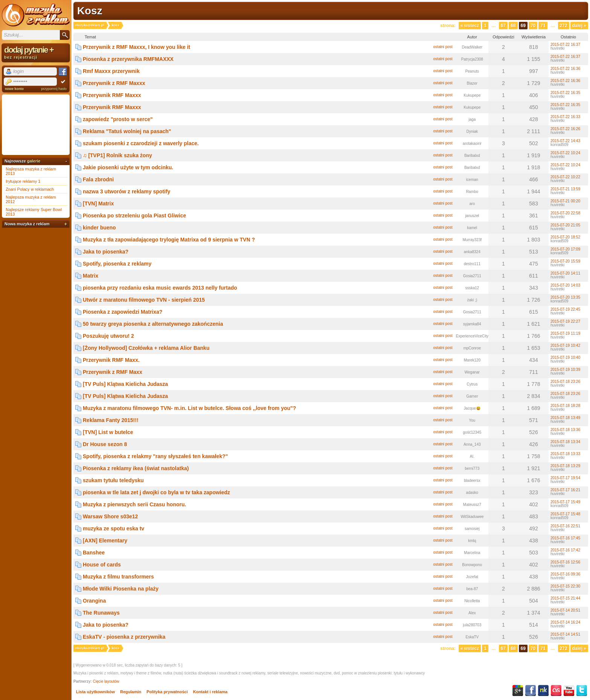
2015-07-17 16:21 (565, 490)
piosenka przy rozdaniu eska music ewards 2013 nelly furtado (160, 288)
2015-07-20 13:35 (565, 297)
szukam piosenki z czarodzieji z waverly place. (141, 143)
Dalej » (579, 26)
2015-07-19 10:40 (565, 358)
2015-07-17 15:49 (565, 502)
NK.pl (543, 691)
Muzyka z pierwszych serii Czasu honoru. (135, 504)
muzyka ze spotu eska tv (113, 528)
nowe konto (14, 89)
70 (533, 26)
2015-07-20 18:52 (565, 237)
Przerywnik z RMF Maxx (113, 372)
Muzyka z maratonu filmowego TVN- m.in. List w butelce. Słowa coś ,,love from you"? (189, 408)
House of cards (102, 565)
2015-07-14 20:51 (565, 610)
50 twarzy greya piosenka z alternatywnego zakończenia (153, 324)
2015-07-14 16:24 (565, 622)
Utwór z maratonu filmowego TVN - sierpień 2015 (144, 300)
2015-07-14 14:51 (565, 634)
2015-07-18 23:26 (565, 382)
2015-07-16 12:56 (565, 562)
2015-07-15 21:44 (565, 598)
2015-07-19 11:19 (565, 333)
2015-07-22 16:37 (565, 45)
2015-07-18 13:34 (565, 442)
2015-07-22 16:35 (565, 93)
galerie (34, 161)
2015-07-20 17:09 (565, 249)
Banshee (94, 553)
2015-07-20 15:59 (565, 261)
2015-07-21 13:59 (565, 189)
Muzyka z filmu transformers (118, 577)
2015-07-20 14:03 (565, 285)
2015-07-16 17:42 (565, 550)
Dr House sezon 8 (105, 444)
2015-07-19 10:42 (565, 345)
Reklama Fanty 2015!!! (111, 420)
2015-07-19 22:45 (565, 309)
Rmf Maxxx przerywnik (111, 71)
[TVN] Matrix (98, 203)
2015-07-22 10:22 (565, 177)
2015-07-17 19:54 (565, 478)
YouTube (569, 691)
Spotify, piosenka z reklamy (117, 264)
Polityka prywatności (167, 692)
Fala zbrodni (98, 179)
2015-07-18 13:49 (565, 418)
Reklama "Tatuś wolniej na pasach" (127, 131)
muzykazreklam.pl (90, 25)
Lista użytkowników (95, 692)
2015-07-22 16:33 (565, 117)
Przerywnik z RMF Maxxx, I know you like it (137, 47)
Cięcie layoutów (106, 681)
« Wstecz (470, 26)
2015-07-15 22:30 (565, 586)
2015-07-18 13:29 (565, 466)
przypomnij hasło (54, 89)
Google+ (518, 691)
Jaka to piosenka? (106, 252)
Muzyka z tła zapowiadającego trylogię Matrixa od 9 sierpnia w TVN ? (169, 240)
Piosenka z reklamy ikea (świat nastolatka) (136, 468)
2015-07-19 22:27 (565, 321)
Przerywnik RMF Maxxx (112, 95)
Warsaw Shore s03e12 (110, 516)
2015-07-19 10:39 (565, 370)
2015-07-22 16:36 (565, 69)
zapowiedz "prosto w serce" (118, 119)
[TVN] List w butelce (108, 432)
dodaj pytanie (36, 52)
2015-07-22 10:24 (565, 153)
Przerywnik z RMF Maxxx (114, 83)
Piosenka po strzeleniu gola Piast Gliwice (135, 216)
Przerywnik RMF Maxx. (111, 360)
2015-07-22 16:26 (565, 129)
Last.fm (556, 691)
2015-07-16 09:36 (565, 574)
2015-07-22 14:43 (565, 141)
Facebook (531, 691)
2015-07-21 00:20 (565, 201)
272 (564, 26)
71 (543, 26)
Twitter (582, 691)
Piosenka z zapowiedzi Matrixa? (123, 312)
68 (513, 26)
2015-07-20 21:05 (565, 225)
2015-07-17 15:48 (565, 514)
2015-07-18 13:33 (565, 454)
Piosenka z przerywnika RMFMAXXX (128, 59)
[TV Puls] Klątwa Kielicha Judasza (125, 384)
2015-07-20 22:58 (565, 213)
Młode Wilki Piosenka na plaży (121, 589)
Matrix (90, 276)
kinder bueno (99, 228)
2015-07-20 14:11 (565, 273)
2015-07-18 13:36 (565, 430)
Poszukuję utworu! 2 (108, 336)
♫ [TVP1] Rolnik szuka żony (117, 155)
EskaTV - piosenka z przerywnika (124, 637)
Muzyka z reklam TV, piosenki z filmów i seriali (36, 15)
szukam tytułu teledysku (113, 480)
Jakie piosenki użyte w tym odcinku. (128, 167)
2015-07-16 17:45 (565, 538)
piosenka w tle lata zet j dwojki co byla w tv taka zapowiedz (156, 492)
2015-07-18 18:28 (565, 406)
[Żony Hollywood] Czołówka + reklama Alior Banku (146, 348)
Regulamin (131, 692)
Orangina (94, 601)
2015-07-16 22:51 (565, 526)
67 (503, 26)
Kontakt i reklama (210, 692)
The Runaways (101, 613)
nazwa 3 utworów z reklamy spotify (127, 191)
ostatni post (443, 47)
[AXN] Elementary (105, 541)
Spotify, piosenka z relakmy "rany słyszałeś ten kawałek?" (155, 456)
